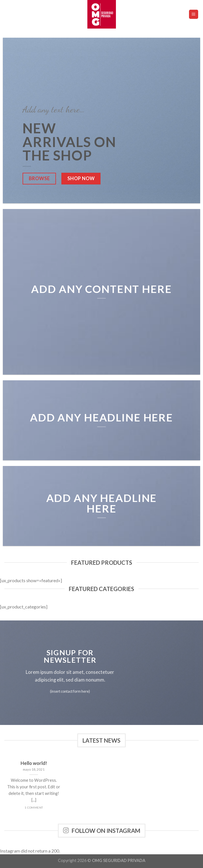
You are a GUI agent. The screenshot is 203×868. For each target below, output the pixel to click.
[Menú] (194, 14)
